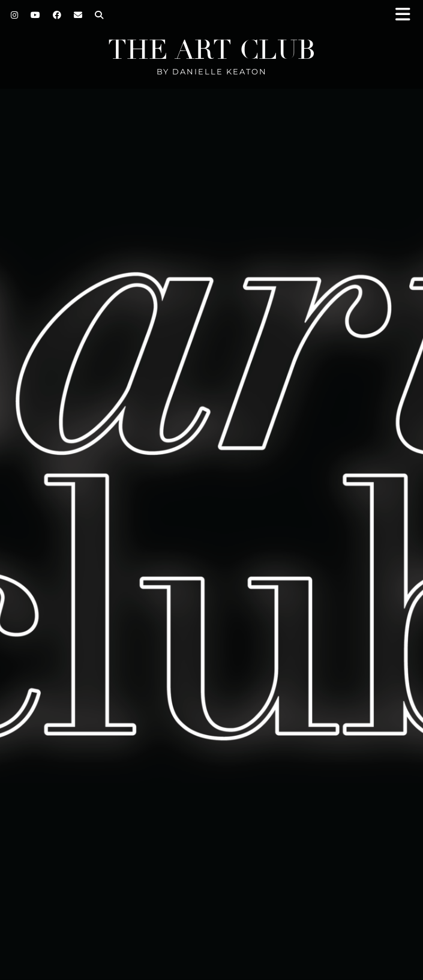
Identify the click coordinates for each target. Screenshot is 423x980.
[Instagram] (15, 15)
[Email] (78, 15)
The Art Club (212, 50)
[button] (407, 15)
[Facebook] (57, 15)
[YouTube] (36, 15)
